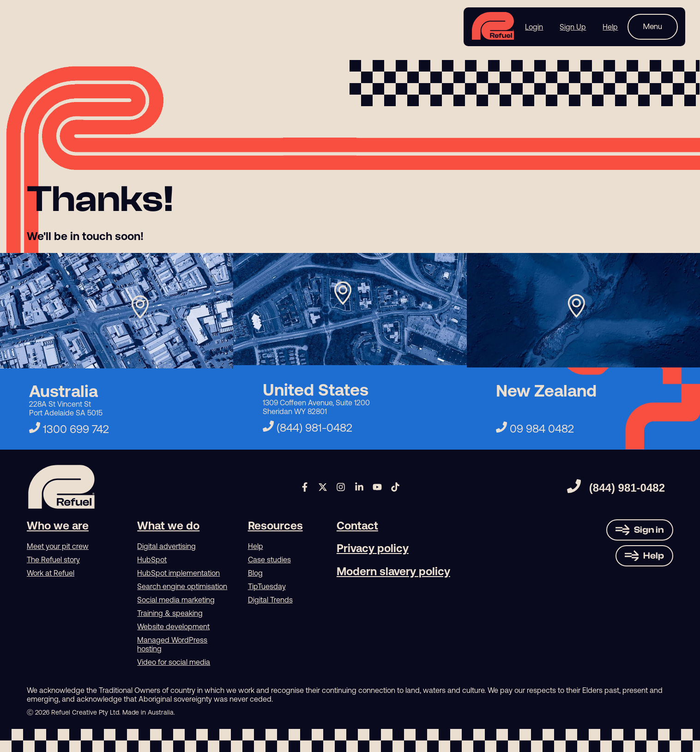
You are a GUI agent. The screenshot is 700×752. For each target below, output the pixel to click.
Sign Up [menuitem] (573, 27)
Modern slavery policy (393, 571)
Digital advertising (166, 546)
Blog (255, 573)
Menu (653, 26)
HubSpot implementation (178, 573)
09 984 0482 (535, 429)
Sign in (649, 530)
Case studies (269, 559)
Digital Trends (270, 600)
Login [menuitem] (534, 27)
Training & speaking (170, 613)
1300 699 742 (69, 429)
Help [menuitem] (610, 27)
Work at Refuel (51, 573)
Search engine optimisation (182, 586)
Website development (173, 626)
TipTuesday (267, 586)
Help (256, 546)
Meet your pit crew (58, 546)
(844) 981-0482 (308, 428)
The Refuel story (53, 559)
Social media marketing (176, 600)
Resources (275, 526)
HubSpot (152, 559)
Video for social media (174, 662)
